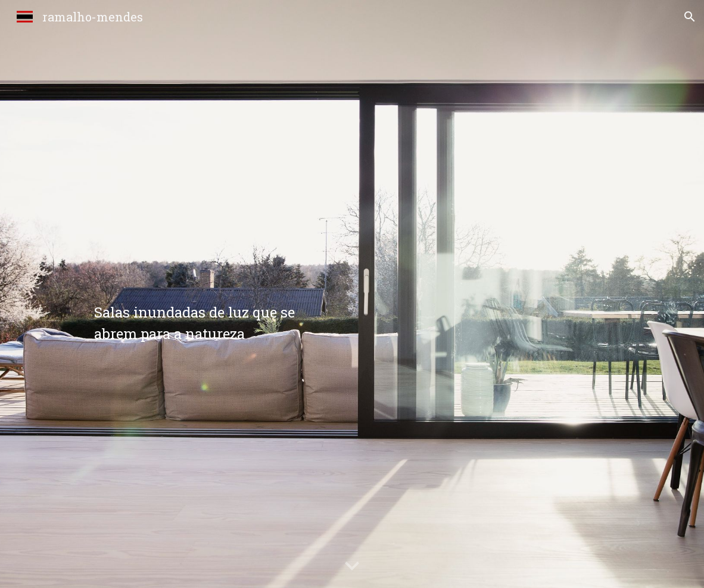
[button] (690, 17)
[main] (217, 294)
